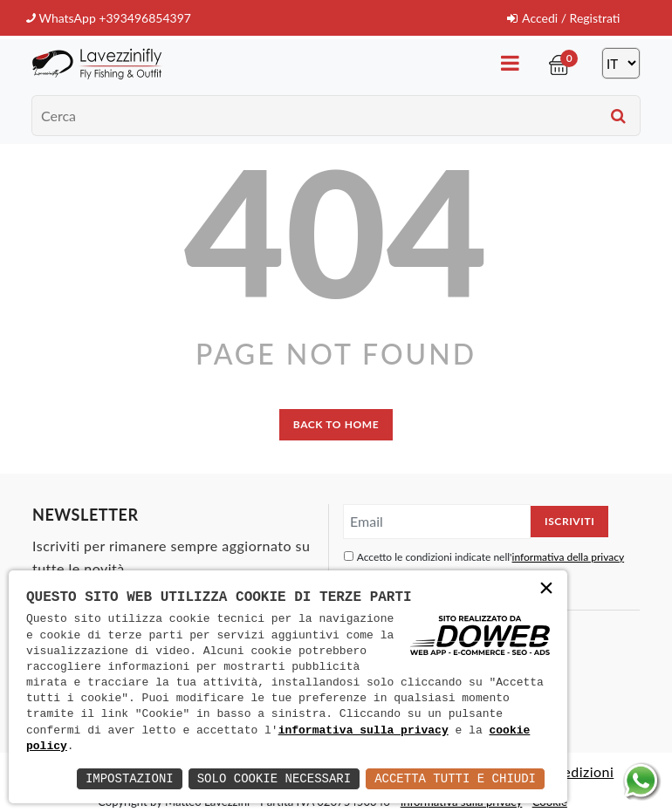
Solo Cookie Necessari (274, 778)
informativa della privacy (569, 557)
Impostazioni (130, 778)
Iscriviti (569, 521)
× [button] (546, 590)
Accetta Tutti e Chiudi (455, 778)
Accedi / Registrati (563, 18)
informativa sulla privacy (363, 731)
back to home (336, 424)
